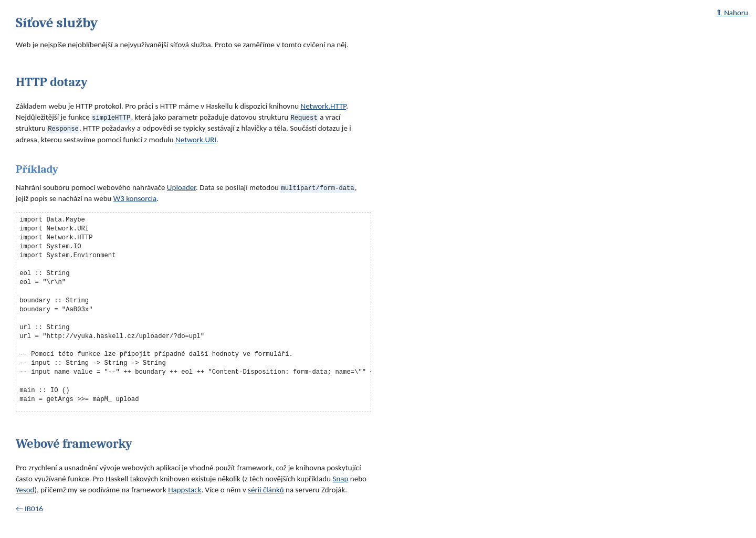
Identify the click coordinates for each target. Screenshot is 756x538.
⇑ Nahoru (732, 13)
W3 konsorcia (135, 198)
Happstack (185, 490)
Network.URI (196, 140)
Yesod (25, 490)
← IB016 (29, 509)
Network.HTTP (324, 106)
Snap (340, 479)
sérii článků (266, 490)
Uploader (181, 187)
